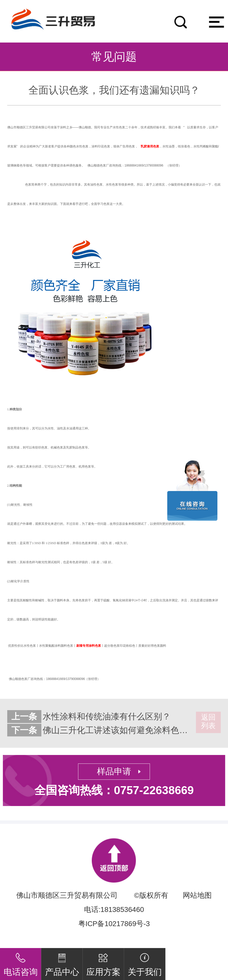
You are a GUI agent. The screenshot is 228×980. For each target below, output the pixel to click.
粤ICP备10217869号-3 (114, 924)
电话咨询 (21, 962)
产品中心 (62, 962)
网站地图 (197, 895)
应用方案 (103, 962)
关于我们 (145, 962)
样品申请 (114, 771)
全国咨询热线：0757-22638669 (114, 790)
